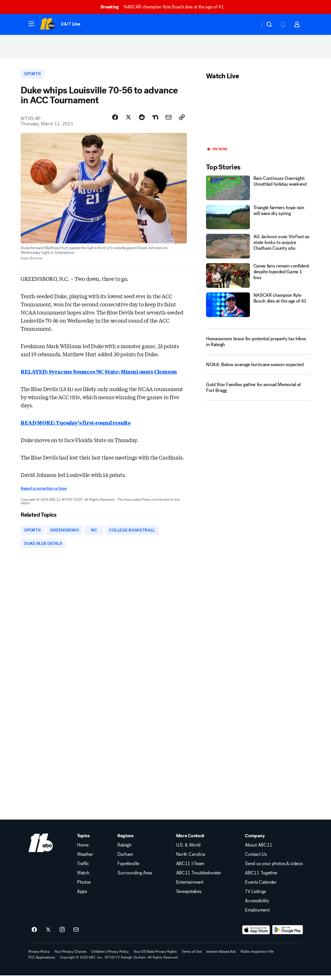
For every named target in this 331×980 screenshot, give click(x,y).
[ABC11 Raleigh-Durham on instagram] (62, 934)
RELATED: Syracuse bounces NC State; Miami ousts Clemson (99, 375)
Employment (257, 915)
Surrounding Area (135, 878)
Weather (85, 859)
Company (255, 840)
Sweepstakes (189, 896)
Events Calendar (261, 887)
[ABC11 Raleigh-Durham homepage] (48, 24)
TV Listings (255, 896)
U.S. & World (188, 850)
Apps (82, 896)
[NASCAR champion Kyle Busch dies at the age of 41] (258, 307)
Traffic (83, 868)
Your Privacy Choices (70, 956)
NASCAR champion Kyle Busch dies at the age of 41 (165, 7)
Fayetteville (128, 868)
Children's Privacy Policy (110, 956)
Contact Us (256, 859)
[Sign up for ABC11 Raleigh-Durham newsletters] (76, 934)
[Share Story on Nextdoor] (155, 120)
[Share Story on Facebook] (115, 120)
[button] (31, 24)
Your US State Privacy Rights (155, 956)
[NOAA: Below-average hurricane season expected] (258, 369)
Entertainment (190, 887)
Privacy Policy (39, 956)
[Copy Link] (182, 120)
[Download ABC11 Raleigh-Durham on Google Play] (288, 934)
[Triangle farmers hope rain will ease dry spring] (258, 220)
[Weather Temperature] (251, 24)
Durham (125, 859)
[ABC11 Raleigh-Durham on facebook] (34, 934)
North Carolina (191, 859)
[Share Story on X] (128, 120)
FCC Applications (42, 962)
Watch (83, 878)
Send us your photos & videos (274, 868)
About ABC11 (258, 850)
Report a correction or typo (44, 492)
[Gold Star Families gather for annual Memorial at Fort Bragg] (258, 392)
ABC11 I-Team (190, 868)
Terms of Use (192, 956)
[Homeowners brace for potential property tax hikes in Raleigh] (258, 344)
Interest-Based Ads (221, 956)
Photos (84, 887)
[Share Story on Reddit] (142, 120)
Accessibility (257, 905)
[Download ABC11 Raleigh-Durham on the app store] (256, 934)
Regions (126, 840)
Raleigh (125, 850)
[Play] (258, 116)
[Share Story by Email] (169, 120)
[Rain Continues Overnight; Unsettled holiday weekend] (258, 190)
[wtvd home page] (41, 847)
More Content (190, 840)
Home (83, 850)
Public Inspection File (257, 956)
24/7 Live (70, 24)
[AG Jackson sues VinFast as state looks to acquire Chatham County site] (258, 249)
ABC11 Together (261, 878)
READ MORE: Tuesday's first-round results (76, 426)
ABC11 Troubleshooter (199, 878)
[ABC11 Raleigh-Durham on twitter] (48, 934)
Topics (83, 840)
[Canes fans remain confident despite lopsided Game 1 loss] (258, 278)
